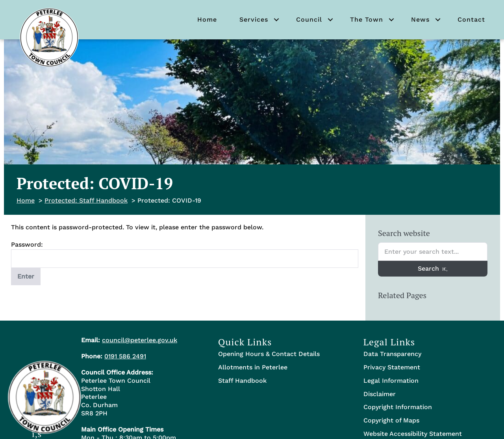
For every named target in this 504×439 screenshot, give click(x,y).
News (420, 19)
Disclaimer (380, 394)
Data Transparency (392, 354)
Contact (471, 19)
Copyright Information (398, 407)
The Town (367, 19)
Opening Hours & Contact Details (269, 354)
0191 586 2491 (125, 356)
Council (309, 19)
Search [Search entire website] (433, 268)
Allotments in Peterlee (253, 367)
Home (207, 19)
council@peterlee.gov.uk (140, 340)
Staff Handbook (242, 381)
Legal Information (391, 381)
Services (254, 19)
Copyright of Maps (391, 420)
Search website (404, 233)
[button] (276, 20)
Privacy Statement (392, 367)
